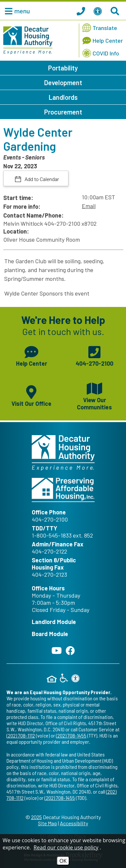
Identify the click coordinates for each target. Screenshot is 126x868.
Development (63, 83)
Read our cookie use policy (66, 847)
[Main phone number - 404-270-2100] (95, 355)
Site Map (47, 823)
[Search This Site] (116, 11)
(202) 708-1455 (71, 735)
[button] (16, 11)
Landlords (63, 97)
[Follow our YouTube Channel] (57, 650)
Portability (63, 68)
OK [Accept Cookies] (63, 861)
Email (89, 206)
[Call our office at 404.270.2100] (82, 11)
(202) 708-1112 (21, 735)
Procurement (63, 112)
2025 (36, 817)
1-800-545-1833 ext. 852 (62, 535)
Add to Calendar (41, 179)
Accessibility (74, 823)
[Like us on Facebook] (70, 650)
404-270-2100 (50, 519)
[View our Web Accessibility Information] (99, 11)
